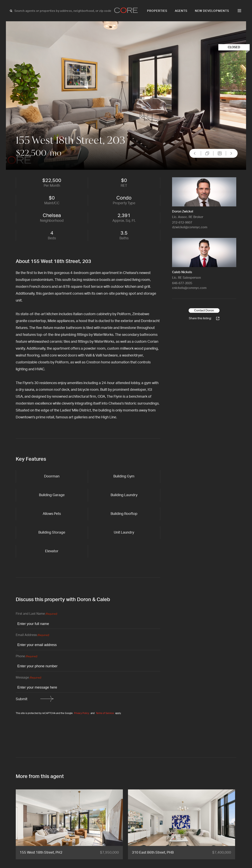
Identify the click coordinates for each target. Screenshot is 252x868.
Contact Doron (204, 311)
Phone (26, 657)
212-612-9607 (182, 223)
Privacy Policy (82, 713)
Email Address (32, 635)
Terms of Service (105, 713)
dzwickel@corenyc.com (190, 227)
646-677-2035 (182, 283)
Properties (157, 11)
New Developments (212, 11)
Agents (181, 11)
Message (28, 678)
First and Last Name (36, 614)
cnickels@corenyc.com (189, 288)
